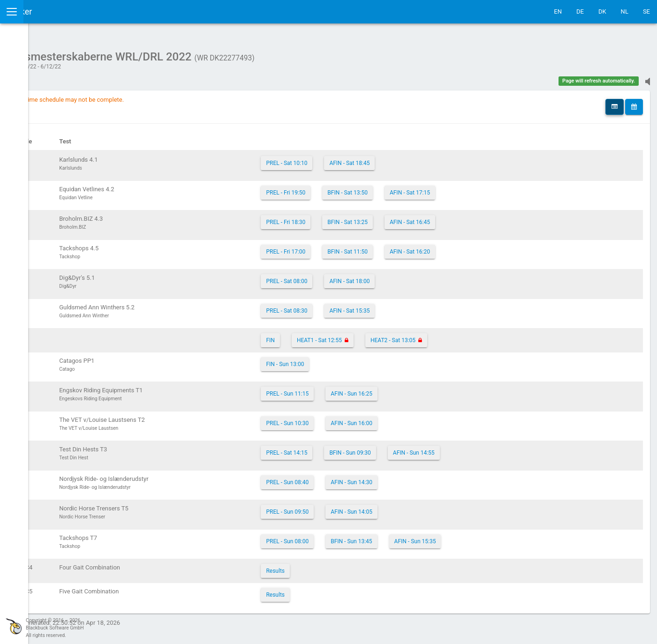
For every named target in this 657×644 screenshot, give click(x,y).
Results (342, 566)
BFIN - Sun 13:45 (418, 537)
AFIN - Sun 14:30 (419, 478)
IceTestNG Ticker (52, 11)
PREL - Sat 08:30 (354, 306)
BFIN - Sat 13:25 (415, 217)
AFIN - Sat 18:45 (416, 158)
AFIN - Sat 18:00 (416, 277)
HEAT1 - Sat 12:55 (386, 336)
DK (602, 11)
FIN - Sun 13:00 (352, 359)
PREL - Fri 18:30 (353, 217)
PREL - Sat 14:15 (354, 448)
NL (625, 11)
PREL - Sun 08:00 (354, 537)
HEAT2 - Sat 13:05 (460, 336)
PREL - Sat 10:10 (354, 158)
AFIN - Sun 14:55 (480, 448)
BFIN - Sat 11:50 (415, 247)
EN (558, 11)
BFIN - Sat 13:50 (415, 188)
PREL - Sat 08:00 (354, 277)
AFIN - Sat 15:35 (416, 306)
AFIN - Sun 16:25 (419, 389)
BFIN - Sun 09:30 (417, 448)
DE (580, 11)
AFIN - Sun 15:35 (482, 537)
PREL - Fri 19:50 (353, 188)
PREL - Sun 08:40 (354, 478)
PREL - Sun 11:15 (354, 389)
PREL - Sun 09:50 (354, 507)
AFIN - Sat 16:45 (476, 217)
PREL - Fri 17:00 (353, 247)
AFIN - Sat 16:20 (476, 247)
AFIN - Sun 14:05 (419, 507)
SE (646, 11)
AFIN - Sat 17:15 (476, 188)
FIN (337, 336)
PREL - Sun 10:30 (354, 419)
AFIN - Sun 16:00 (419, 419)
